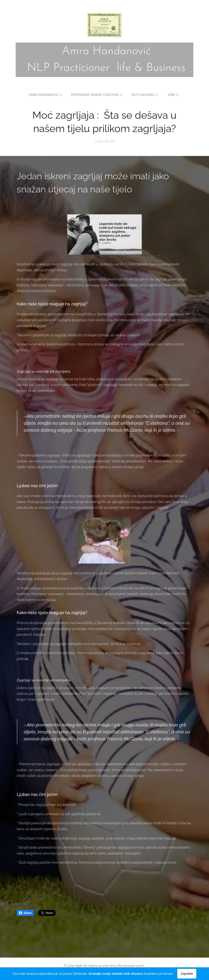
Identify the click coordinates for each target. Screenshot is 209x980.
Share (25, 913)
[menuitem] (45, 95)
